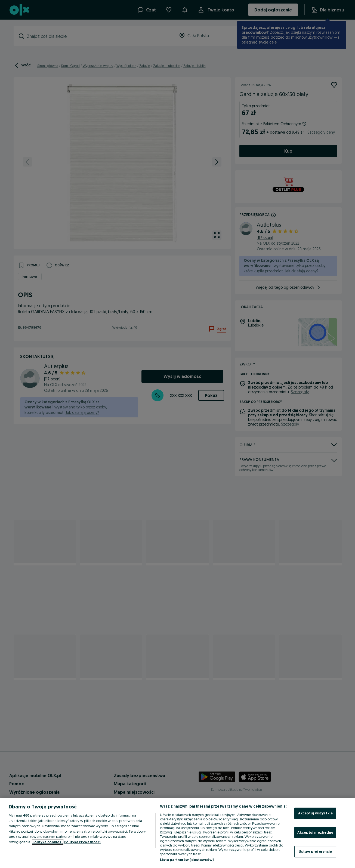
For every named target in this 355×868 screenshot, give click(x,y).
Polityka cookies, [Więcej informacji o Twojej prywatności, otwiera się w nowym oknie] (48, 842)
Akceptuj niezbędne (315, 832)
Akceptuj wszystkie (315, 813)
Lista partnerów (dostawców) (187, 860)
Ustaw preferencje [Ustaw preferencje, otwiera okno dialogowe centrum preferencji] (315, 851)
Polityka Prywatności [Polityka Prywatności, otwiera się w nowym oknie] (82, 842)
